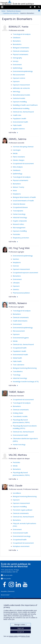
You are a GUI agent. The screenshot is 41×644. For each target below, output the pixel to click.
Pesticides (16, 234)
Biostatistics (17, 44)
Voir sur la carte (8, 575)
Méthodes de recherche (21, 88)
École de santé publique (23, 4)
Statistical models (19, 98)
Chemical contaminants (21, 51)
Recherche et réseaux (14, 11)
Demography (17, 58)
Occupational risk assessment (23, 163)
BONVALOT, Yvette (19, 27)
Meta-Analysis (18, 167)
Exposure (16, 81)
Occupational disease (20, 207)
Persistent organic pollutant (23, 510)
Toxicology (17, 375)
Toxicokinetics (18, 371)
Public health (17, 125)
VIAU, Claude (15, 485)
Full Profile (12, 132)
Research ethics (18, 224)
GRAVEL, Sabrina (17, 139)
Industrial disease (19, 204)
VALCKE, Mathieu (18, 455)
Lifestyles (16, 283)
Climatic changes (19, 160)
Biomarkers (17, 41)
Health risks (17, 115)
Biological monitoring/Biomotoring (25, 368)
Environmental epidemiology (23, 71)
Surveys (16, 61)
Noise (15, 190)
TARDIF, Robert (17, 392)
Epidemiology (18, 68)
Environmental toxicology (22, 536)
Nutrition (16, 259)
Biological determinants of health (24, 197)
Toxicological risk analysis (22, 34)
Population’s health (19, 118)
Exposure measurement (21, 85)
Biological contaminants (21, 48)
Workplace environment (21, 546)
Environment (17, 65)
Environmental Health (20, 122)
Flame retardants (19, 157)
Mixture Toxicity (18, 187)
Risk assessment (19, 75)
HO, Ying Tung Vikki (19, 248)
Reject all (20, 628)
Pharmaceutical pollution (21, 293)
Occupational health (20, 348)
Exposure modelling (20, 102)
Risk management (19, 228)
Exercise (16, 266)
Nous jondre (7, 579)
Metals (15, 153)
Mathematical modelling (21, 108)
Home (3, 11)
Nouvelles (4, 591)
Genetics (16, 289)
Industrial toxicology (20, 217)
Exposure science (19, 78)
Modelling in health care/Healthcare (25, 105)
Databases (17, 38)
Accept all (21, 632)
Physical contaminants (20, 54)
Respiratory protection (21, 238)
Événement (11, 591)
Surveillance (17, 493)
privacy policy (13, 636)
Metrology (16, 91)
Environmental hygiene (21, 338)
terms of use (25, 636)
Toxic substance (19, 365)
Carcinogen (17, 150)
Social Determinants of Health (23, 201)
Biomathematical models (21, 95)
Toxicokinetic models (20, 416)
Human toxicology (19, 214)
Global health (17, 358)
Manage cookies (20, 625)
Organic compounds (20, 221)
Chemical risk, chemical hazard (23, 112)
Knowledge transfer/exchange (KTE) (26, 381)
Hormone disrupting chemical (23, 147)
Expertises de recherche (11, 13)
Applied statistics (19, 129)
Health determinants (20, 321)
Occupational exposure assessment (25, 273)
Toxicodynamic (18, 211)
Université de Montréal (6, 3)
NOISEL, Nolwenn (18, 303)
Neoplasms (17, 194)
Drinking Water (18, 413)
